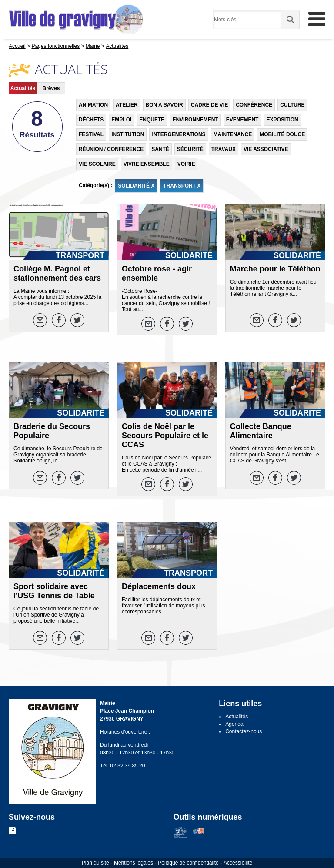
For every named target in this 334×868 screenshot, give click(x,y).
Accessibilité (238, 863)
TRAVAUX (224, 149)
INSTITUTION (128, 134)
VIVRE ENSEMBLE (147, 164)
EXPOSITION (282, 120)
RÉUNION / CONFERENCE (111, 149)
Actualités (23, 88)
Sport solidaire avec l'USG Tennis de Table (54, 591)
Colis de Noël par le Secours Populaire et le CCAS (165, 436)
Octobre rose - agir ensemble (157, 273)
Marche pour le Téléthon (275, 269)
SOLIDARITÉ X (136, 186)
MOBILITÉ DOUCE (282, 134)
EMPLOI (121, 120)
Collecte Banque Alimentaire (261, 431)
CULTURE (292, 105)
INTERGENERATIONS (179, 134)
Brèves (51, 88)
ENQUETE (152, 120)
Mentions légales (134, 863)
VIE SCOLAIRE (97, 164)
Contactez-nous (244, 731)
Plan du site (95, 863)
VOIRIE (186, 164)
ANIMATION (93, 105)
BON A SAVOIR (164, 105)
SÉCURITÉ (190, 149)
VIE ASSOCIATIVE (266, 149)
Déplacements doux (159, 586)
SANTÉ (160, 149)
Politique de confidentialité (188, 863)
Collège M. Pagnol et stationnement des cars (57, 273)
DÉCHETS (91, 120)
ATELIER (127, 105)
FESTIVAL (91, 134)
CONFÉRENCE (254, 105)
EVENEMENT (242, 120)
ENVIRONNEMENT (195, 120)
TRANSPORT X (182, 186)
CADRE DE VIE (209, 105)
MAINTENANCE (233, 134)
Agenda (234, 724)
